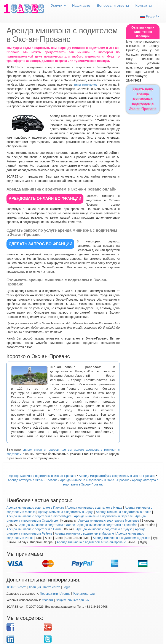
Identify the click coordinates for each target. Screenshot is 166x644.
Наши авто (81, 6)
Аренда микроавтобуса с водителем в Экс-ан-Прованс (117, 476)
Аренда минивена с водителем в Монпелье (109, 521)
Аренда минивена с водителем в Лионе (124, 512)
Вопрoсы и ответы (113, 6)
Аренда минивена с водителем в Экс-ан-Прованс (91, 542)
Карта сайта (52, 587)
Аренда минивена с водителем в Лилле (47, 525)
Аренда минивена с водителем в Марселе (85, 533)
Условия (48, 600)
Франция (35, 587)
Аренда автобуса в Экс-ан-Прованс (33, 480)
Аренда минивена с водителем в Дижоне (121, 538)
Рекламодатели (84, 594)
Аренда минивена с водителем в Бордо (66, 512)
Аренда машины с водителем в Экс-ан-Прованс (42, 476)
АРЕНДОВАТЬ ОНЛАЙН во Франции (45, 199)
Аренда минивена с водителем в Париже (35, 508)
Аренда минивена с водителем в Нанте (34, 529)
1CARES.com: (16, 587)
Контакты (144, 6)
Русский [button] (150, 17)
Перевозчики (49, 594)
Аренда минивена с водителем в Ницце (94, 508)
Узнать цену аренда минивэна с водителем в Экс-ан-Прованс (143, 99)
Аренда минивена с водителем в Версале (104, 516)
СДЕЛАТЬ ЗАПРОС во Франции (40, 244)
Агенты (65, 594)
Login (66, 587)
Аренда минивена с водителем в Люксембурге (39, 516)
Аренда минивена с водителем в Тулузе (104, 529)
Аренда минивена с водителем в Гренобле (107, 525)
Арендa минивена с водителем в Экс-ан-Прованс (95, 480)
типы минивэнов (86, 85)
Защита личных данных (73, 600)
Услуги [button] (58, 6)
